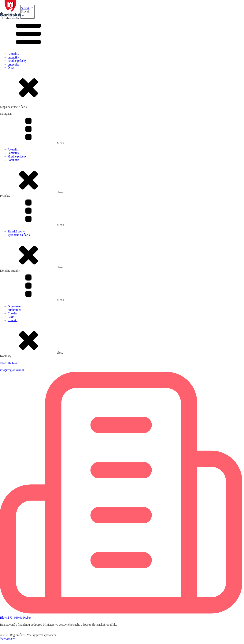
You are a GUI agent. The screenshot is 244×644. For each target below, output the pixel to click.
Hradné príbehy (17, 61)
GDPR (12, 317)
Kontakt (13, 320)
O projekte (14, 306)
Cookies (13, 313)
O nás (11, 67)
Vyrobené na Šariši (19, 235)
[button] (28, 12)
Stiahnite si (14, 310)
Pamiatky (13, 57)
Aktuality (13, 54)
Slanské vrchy (16, 231)
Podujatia (13, 64)
